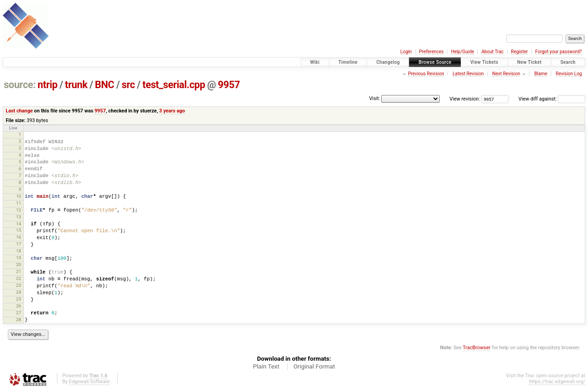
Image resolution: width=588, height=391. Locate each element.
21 (19, 271)
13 (19, 217)
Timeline (348, 62)
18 (19, 251)
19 (19, 258)
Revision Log (569, 74)
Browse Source (435, 62)
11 (19, 203)
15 (19, 230)
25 (19, 299)
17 (19, 244)
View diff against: (552, 99)
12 (19, 210)
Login (406, 52)
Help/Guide (463, 52)
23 (19, 285)
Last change (19, 111)
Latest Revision (468, 74)
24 (19, 292)
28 (19, 320)
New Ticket (529, 62)
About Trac (492, 52)
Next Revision (506, 74)
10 (19, 196)
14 (19, 224)
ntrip (48, 85)
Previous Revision (426, 74)
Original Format (314, 366)
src (128, 85)
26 (19, 306)
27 (19, 313)
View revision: (465, 99)
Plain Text (266, 366)
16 (19, 237)
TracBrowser (477, 348)
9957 (229, 85)
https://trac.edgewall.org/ (557, 382)
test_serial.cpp (174, 85)
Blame (541, 74)
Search (568, 62)
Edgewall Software (89, 382)
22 (19, 278)
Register (519, 52)
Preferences (431, 52)
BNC (105, 85)
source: (20, 85)
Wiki (315, 62)
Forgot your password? (559, 52)
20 (19, 265)
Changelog (388, 62)
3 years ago (172, 111)
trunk (76, 85)
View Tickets (484, 62)
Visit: (374, 98)
